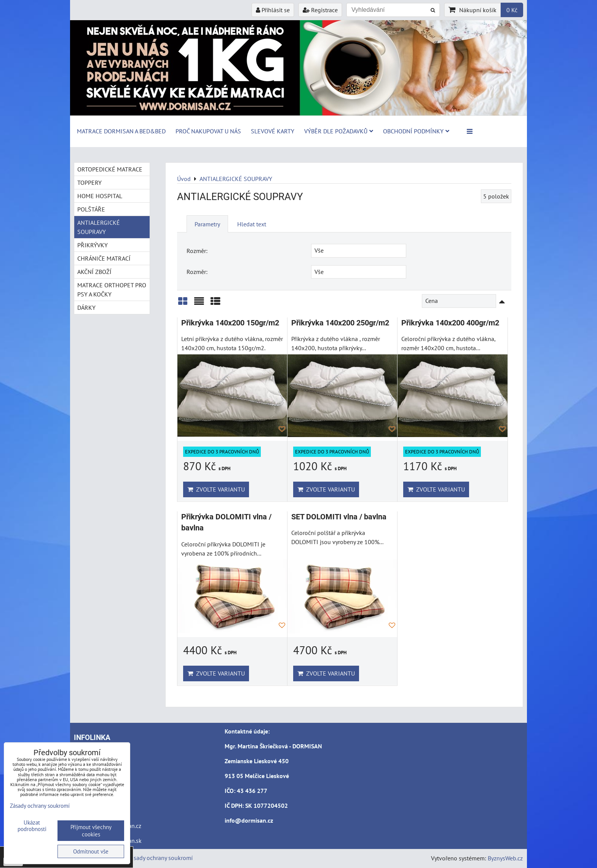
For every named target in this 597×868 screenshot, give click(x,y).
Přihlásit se (273, 10)
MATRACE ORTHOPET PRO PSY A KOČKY (112, 290)
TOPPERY (89, 183)
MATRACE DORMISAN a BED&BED (121, 131)
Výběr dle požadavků (339, 131)
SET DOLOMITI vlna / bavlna (339, 517)
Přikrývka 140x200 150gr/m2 (230, 323)
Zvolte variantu (216, 489)
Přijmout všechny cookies (91, 831)
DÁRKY (86, 307)
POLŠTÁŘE (91, 209)
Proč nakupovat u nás (208, 131)
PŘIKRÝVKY (93, 245)
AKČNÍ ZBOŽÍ (94, 272)
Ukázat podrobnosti (32, 826)
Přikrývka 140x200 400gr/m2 (450, 323)
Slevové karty (273, 131)
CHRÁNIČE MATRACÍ (104, 258)
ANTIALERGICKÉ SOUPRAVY (99, 227)
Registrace (320, 10)
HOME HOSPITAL (100, 196)
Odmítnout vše (91, 851)
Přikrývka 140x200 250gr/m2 (340, 323)
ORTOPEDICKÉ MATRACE (110, 169)
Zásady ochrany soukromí (160, 858)
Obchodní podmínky (416, 131)
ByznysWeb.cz (505, 858)
